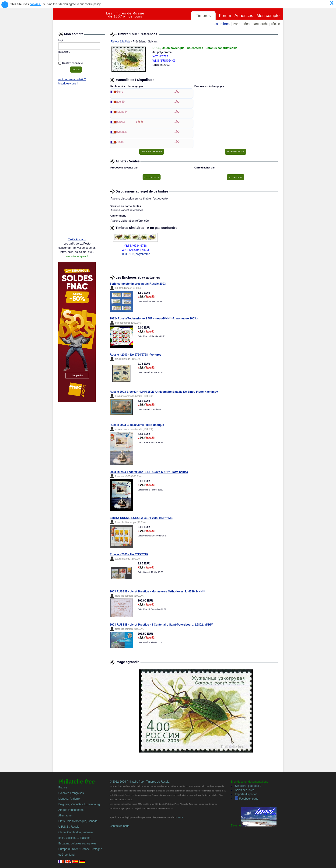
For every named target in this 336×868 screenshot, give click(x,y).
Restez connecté (72, 63)
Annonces (244, 16)
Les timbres (221, 24)
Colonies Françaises (71, 793)
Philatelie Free (80, 19)
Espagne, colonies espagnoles (77, 843)
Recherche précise (266, 24)
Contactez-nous (119, 826)
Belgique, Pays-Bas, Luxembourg (79, 804)
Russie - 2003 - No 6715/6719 (129, 554)
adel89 (120, 102)
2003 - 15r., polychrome (135, 254)
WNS (180, 817)
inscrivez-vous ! (68, 84)
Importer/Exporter (246, 794)
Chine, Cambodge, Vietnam (75, 832)
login (61, 40)
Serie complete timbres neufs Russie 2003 (138, 284)
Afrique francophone (71, 810)
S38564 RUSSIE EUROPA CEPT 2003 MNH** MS (141, 518)
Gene (120, 92)
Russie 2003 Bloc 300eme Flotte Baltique (137, 425)
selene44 (122, 112)
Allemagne (65, 815)
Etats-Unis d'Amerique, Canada (78, 821)
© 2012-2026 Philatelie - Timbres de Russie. (140, 782)
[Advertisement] (77, 163)
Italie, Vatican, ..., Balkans (74, 838)
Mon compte (268, 16)
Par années (241, 24)
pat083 (121, 122)
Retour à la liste (121, 42)
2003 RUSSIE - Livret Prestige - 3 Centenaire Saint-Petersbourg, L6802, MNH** (161, 625)
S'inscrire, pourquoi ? (248, 786)
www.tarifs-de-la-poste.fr (77, 256)
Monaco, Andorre (69, 799)
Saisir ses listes (245, 790)
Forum (225, 16)
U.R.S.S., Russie (69, 827)
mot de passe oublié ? (72, 79)
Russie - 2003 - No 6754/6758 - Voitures (135, 355)
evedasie (122, 132)
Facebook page (247, 799)
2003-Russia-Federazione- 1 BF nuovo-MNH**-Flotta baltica (149, 472)
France (63, 787)
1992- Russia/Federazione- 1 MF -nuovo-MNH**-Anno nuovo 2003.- (154, 318)
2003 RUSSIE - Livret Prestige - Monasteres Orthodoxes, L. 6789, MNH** (157, 591)
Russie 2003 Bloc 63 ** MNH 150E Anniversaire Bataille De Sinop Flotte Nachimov (164, 392)
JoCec (120, 142)
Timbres (203, 16)
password (64, 52)
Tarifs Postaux (77, 239)
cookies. (35, 4)
